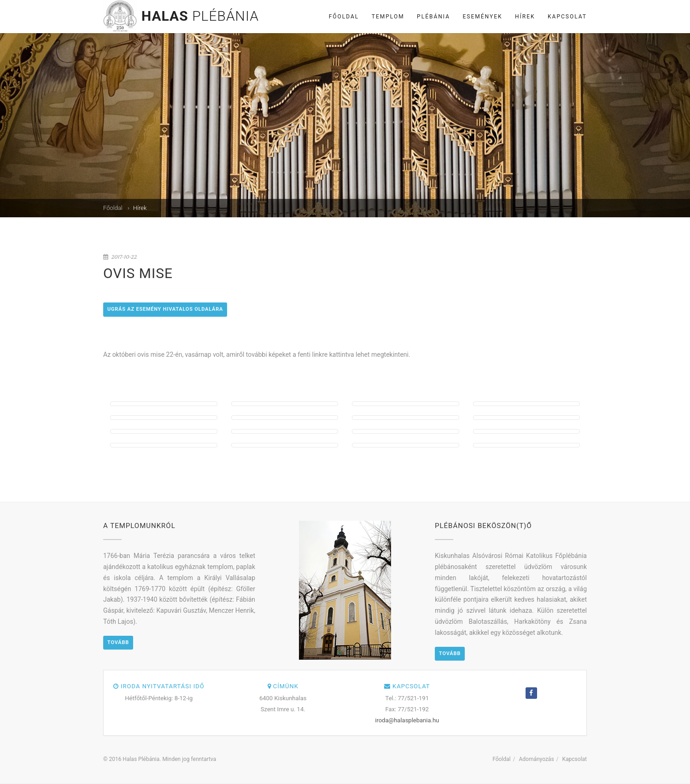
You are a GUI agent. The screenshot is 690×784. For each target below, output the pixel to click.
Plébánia (433, 17)
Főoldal (344, 17)
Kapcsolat (567, 17)
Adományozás (536, 759)
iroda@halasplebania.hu (407, 720)
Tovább (118, 642)
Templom (388, 17)
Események (483, 17)
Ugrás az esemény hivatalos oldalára (165, 309)
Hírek (525, 17)
